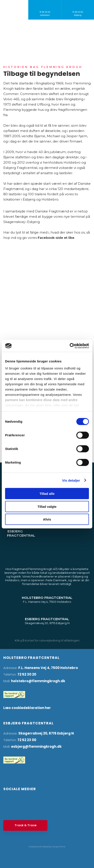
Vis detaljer (71, 480)
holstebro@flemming (30, 681)
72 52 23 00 (27, 740)
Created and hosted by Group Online (47, 847)
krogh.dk (57, 681)
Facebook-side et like (56, 238)
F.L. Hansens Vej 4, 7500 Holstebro (48, 668)
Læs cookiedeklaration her (27, 708)
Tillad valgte (47, 506)
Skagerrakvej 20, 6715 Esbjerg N (46, 733)
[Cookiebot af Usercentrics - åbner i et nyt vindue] (70, 346)
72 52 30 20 (27, 674)
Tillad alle (47, 494)
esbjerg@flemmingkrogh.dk (36, 746)
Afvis (47, 519)
